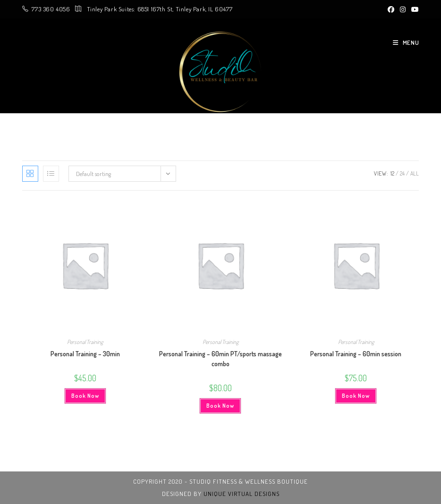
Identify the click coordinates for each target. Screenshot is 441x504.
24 (402, 173)
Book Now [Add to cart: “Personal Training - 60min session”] (356, 396)
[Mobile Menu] (403, 42)
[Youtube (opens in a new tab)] (414, 9)
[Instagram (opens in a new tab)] (403, 9)
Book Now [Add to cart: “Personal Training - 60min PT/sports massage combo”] (220, 406)
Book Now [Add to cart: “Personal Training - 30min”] (85, 396)
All (415, 173)
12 (392, 173)
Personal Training (85, 342)
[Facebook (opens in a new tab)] (391, 9)
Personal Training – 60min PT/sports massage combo (220, 359)
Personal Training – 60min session (356, 354)
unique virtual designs (242, 494)
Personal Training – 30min (85, 354)
